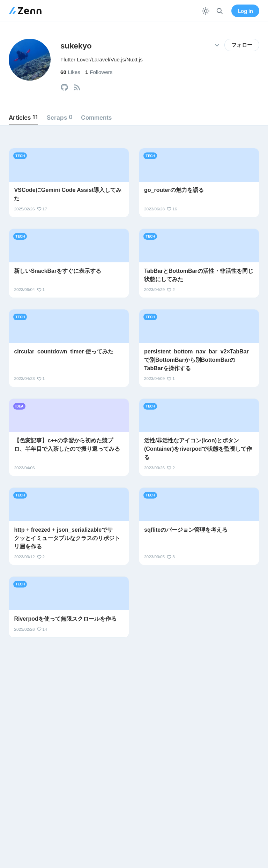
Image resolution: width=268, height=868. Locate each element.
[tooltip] (64, 87)
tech (20, 156)
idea (19, 406)
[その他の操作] (217, 45)
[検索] (220, 11)
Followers (99, 72)
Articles (23, 117)
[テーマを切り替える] (206, 11)
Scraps (60, 117)
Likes (70, 72)
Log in (245, 11)
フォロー (242, 45)
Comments (96, 117)
